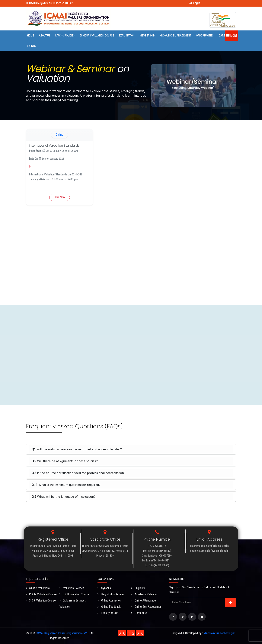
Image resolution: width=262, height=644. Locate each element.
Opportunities (205, 36)
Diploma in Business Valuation (73, 604)
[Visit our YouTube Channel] (202, 617)
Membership (147, 36)
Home (30, 36)
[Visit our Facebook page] (173, 617)
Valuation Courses (72, 588)
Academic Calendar (144, 594)
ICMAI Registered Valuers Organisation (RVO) (63, 633)
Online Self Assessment (147, 607)
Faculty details (108, 613)
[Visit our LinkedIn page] (192, 617)
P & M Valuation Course (41, 594)
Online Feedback (109, 607)
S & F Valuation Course (41, 600)
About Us (45, 36)
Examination (127, 36)
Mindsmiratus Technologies (219, 633)
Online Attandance (143, 600)
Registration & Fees (111, 594)
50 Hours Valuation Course (97, 36)
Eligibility (138, 588)
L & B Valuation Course (74, 594)
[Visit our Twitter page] (183, 617)
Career (223, 36)
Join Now (60, 197)
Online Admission (109, 600)
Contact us (139, 613)
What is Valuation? (38, 588)
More (232, 36)
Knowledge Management (175, 36)
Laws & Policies (65, 36)
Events (31, 46)
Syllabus (104, 588)
